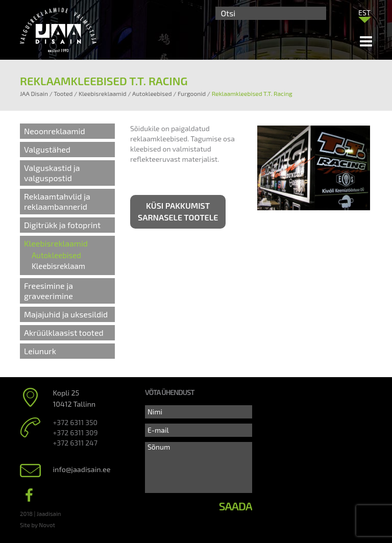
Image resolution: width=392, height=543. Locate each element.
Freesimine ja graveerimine (48, 291)
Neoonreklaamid (55, 131)
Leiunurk (40, 351)
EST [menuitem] (364, 13)
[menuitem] (364, 12)
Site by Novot (38, 525)
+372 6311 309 (76, 433)
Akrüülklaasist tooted (64, 332)
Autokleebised (56, 255)
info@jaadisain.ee (82, 469)
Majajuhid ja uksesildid (66, 314)
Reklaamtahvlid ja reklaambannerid (57, 201)
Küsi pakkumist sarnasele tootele (178, 211)
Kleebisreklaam (58, 266)
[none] (364, 15)
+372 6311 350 (75, 422)
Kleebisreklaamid (56, 243)
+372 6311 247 (75, 443)
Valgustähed (47, 149)
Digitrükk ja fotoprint (62, 225)
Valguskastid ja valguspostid (52, 173)
